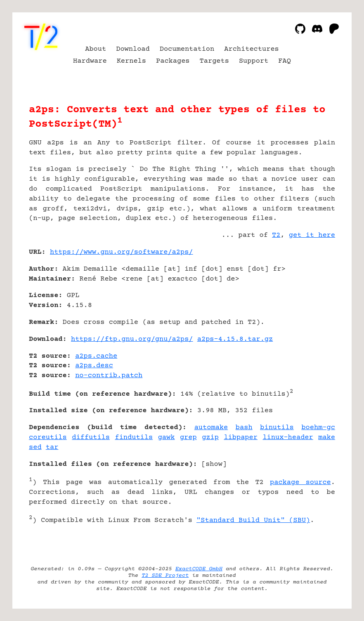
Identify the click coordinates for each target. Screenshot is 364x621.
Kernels (131, 61)
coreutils (48, 438)
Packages (173, 61)
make (327, 438)
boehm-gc (318, 428)
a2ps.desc (94, 366)
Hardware (90, 61)
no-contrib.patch (109, 376)
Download (133, 49)
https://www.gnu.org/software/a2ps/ (122, 252)
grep (188, 438)
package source (300, 483)
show (214, 464)
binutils (277, 428)
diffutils (91, 438)
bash (244, 428)
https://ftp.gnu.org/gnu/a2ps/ (132, 339)
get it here (312, 235)
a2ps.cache (96, 356)
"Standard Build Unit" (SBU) (253, 521)
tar (52, 447)
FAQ (285, 61)
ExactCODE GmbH (199, 569)
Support (254, 61)
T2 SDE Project (165, 576)
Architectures (252, 49)
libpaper (241, 438)
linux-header (288, 438)
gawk (167, 438)
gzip (210, 438)
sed (35, 447)
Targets (214, 61)
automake (211, 428)
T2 (276, 235)
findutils (134, 438)
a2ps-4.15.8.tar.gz (235, 339)
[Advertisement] (310, 301)
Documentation (187, 49)
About (96, 49)
